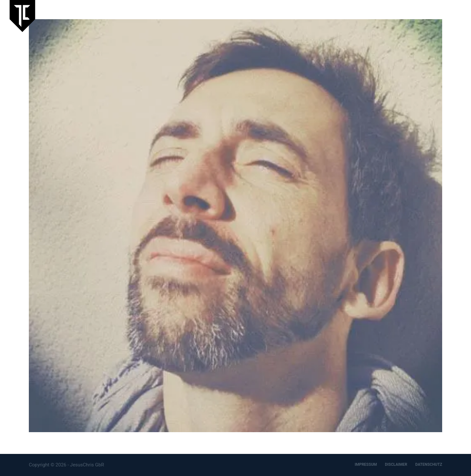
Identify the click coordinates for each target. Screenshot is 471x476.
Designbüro (421, 16)
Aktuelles (323, 16)
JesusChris (356, 16)
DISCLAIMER (396, 464)
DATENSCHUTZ (429, 464)
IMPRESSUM (366, 464)
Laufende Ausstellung (279, 16)
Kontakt (453, 16)
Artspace (388, 16)
